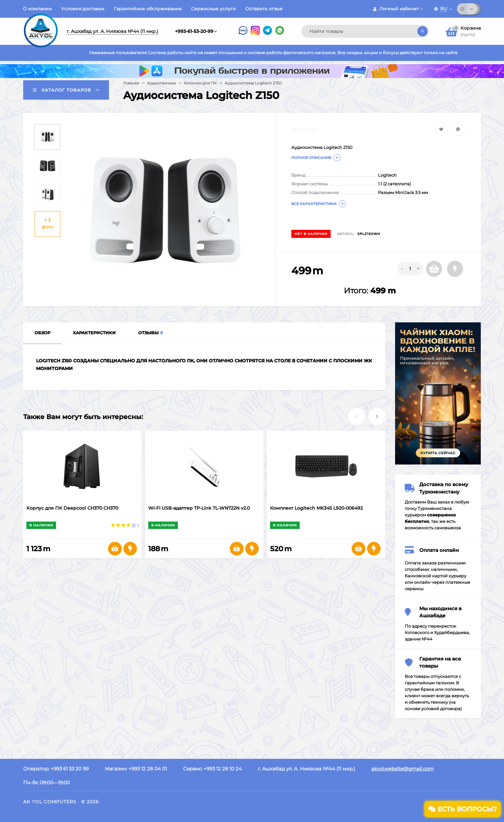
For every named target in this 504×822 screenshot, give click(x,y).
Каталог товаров (62, 90)
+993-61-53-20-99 (194, 31)
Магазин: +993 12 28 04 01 (136, 769)
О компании (37, 9)
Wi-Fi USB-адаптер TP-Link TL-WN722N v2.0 (199, 508)
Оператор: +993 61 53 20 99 (56, 769)
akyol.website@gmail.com (402, 769)
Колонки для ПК (200, 83)
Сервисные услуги (213, 9)
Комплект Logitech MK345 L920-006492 (316, 508)
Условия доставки (83, 9)
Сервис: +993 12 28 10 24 (212, 769)
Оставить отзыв (264, 9)
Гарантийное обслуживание (148, 9)
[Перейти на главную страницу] (41, 25)
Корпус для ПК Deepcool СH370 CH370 (72, 508)
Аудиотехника (161, 83)
